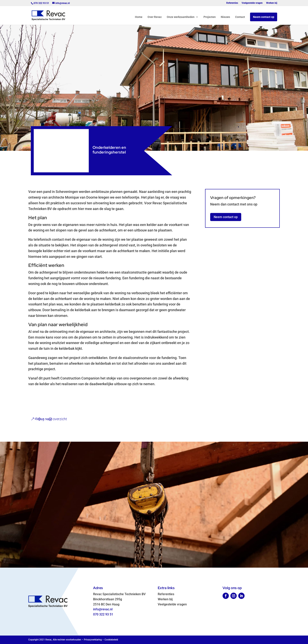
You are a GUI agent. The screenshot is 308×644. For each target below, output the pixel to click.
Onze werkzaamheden (181, 17)
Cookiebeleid (111, 640)
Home (139, 17)
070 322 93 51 (103, 614)
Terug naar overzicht (51, 419)
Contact (240, 17)
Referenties (232, 3)
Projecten (210, 17)
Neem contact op (264, 17)
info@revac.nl (103, 609)
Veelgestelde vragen (252, 3)
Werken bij (272, 3)
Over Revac (155, 17)
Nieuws (225, 17)
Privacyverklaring (93, 640)
